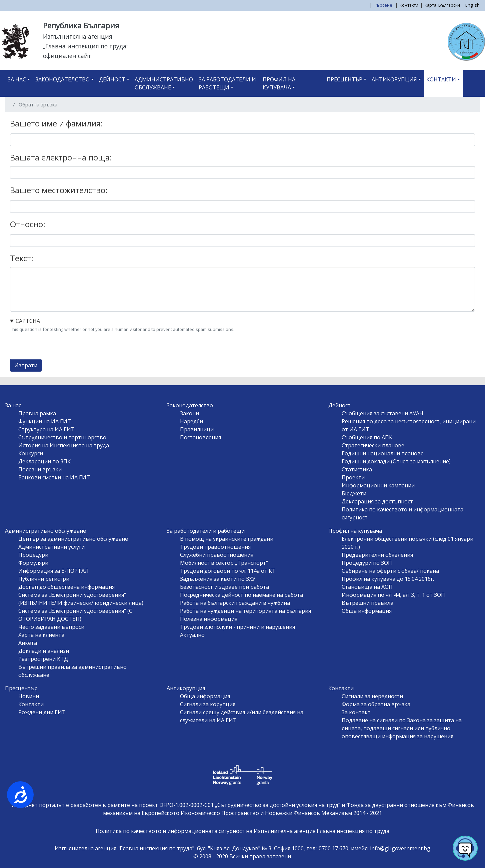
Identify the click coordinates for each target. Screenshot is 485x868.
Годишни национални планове (383, 453)
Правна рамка (37, 413)
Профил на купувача (279, 83)
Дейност (112, 79)
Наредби (191, 421)
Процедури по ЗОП (367, 563)
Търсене (384, 5)
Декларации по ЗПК (44, 461)
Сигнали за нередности (372, 696)
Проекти (353, 477)
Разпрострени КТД (43, 659)
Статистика (357, 469)
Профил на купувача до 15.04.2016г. (388, 579)
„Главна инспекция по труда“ (86, 46)
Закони (189, 413)
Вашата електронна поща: (61, 157)
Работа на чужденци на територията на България (245, 611)
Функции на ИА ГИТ (45, 421)
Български (449, 5)
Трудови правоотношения (215, 547)
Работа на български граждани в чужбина (235, 603)
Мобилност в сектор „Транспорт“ (224, 563)
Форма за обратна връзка (376, 704)
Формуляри (33, 563)
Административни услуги (51, 547)
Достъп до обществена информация (66, 587)
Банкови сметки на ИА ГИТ (54, 477)
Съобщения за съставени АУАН (382, 413)
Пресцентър (344, 79)
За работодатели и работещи (227, 83)
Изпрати (26, 365)
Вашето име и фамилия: (56, 123)
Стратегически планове (373, 445)
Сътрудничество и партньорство (62, 437)
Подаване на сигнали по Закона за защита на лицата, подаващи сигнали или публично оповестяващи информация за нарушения (402, 728)
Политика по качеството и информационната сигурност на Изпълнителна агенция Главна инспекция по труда (242, 831)
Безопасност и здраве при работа (224, 587)
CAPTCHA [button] (28, 321)
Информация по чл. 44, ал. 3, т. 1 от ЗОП (393, 595)
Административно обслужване (164, 83)
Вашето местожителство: (59, 190)
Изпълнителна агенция (78, 36)
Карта (430, 5)
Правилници (197, 429)
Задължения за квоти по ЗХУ (218, 579)
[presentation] (61, 346)
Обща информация (367, 611)
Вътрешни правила (367, 603)
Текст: (22, 258)
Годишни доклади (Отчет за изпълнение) (396, 461)
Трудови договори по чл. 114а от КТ (228, 571)
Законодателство (62, 79)
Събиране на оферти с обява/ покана (390, 571)
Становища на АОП (367, 587)
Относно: (28, 224)
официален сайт (67, 56)
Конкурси (31, 453)
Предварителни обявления (377, 555)
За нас (17, 79)
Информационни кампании (378, 485)
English (472, 5)
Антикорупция (394, 79)
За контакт (356, 712)
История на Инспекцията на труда (64, 445)
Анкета (28, 643)
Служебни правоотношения (217, 555)
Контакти (409, 5)
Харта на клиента (41, 635)
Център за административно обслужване (73, 539)
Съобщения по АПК (367, 437)
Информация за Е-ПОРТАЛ (53, 571)
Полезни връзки (40, 469)
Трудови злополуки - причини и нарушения (237, 627)
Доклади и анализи (44, 651)
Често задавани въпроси (51, 627)
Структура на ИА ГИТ (46, 429)
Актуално (192, 635)
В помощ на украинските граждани (227, 539)
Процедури (33, 555)
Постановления (200, 437)
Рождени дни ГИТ (42, 712)
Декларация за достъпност (377, 501)
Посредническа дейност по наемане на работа (241, 595)
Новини (29, 696)
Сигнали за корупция (208, 704)
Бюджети (354, 493)
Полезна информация (209, 619)
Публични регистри (44, 579)
